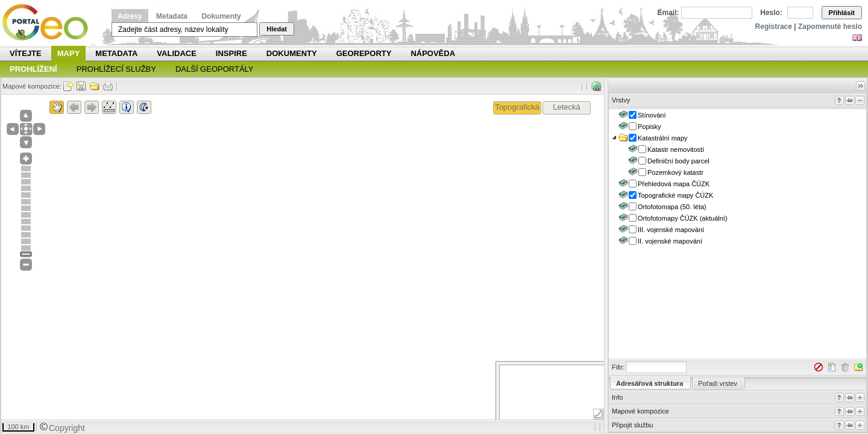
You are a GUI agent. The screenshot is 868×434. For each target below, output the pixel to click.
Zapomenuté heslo (830, 27)
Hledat (277, 29)
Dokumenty (221, 16)
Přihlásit (842, 13)
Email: (668, 13)
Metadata (172, 16)
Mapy (69, 53)
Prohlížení (33, 69)
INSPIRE (231, 53)
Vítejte (26, 53)
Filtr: (618, 367)
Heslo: (771, 13)
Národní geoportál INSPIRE (50, 23)
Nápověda (433, 53)
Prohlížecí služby (116, 69)
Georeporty (364, 53)
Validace (176, 53)
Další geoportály (215, 69)
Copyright (62, 428)
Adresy (130, 16)
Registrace (774, 27)
